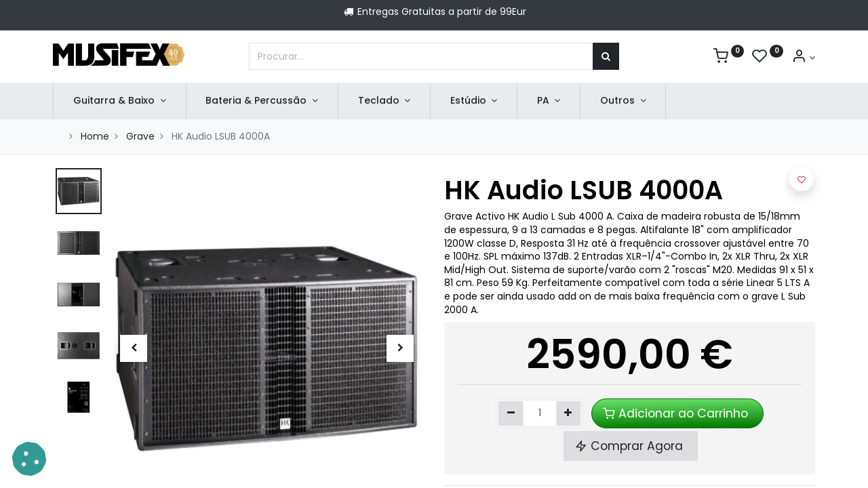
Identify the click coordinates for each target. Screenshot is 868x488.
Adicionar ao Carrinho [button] (677, 413)
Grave (140, 136)
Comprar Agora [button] (631, 446)
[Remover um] (511, 413)
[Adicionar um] (569, 413)
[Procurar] (606, 56)
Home (95, 136)
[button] (133, 348)
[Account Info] (803, 58)
